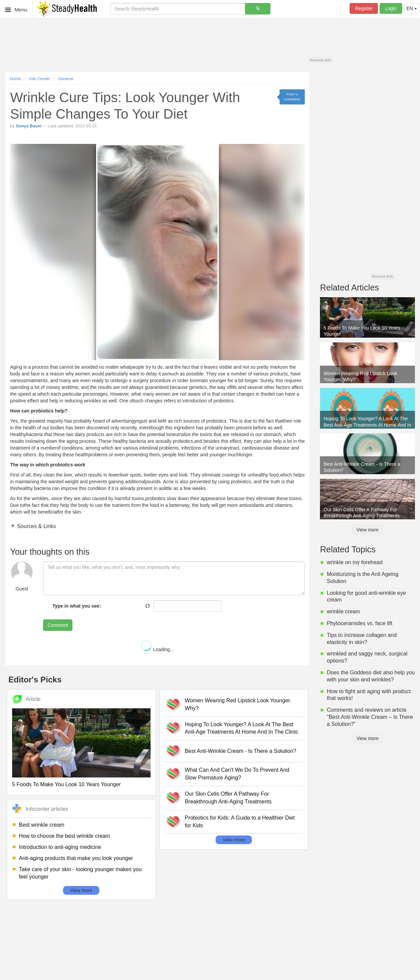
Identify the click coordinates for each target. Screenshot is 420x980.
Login (391, 8)
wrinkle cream (343, 611)
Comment (58, 625)
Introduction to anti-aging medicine (60, 847)
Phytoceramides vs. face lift (360, 623)
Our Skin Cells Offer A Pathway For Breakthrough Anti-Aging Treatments (228, 798)
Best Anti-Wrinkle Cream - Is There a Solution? (241, 751)
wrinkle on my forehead (354, 562)
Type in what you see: (76, 606)
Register (364, 8)
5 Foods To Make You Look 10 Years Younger (67, 784)
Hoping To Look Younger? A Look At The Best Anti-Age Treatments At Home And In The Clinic (242, 728)
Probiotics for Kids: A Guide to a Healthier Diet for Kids (240, 822)
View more (81, 890)
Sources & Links (36, 526)
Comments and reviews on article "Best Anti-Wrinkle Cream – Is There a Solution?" (370, 717)
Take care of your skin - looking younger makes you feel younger (80, 873)
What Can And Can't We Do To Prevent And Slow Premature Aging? (237, 774)
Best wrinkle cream (42, 825)
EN (412, 8)
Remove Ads (320, 60)
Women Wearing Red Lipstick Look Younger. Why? (238, 704)
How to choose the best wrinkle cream (64, 836)
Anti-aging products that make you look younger (76, 858)
